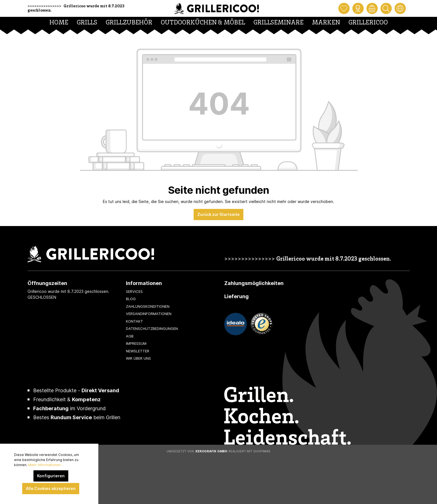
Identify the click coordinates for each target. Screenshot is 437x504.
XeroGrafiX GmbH (211, 451)
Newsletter (138, 351)
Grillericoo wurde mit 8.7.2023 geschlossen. (334, 259)
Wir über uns (138, 358)
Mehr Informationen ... (46, 465)
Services (134, 291)
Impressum (136, 343)
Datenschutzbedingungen (152, 329)
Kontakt (134, 321)
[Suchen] (386, 8)
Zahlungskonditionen (148, 306)
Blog (131, 299)
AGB (130, 336)
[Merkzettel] (344, 8)
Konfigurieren (51, 476)
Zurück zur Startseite (218, 214)
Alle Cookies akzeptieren (51, 488)
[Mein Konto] (358, 8)
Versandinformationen (149, 314)
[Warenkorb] (372, 8)
